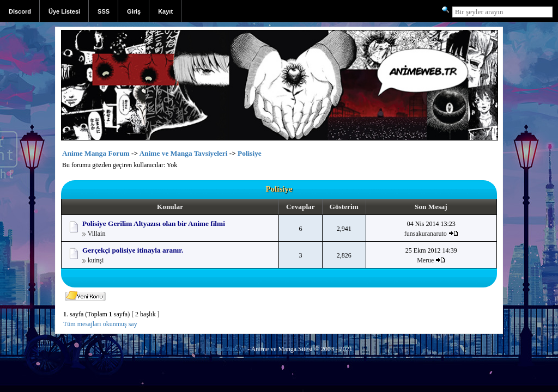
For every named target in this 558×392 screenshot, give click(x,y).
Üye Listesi (64, 11)
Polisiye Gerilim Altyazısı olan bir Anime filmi (154, 223)
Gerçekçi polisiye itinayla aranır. (133, 250)
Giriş (134, 11)
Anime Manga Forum (96, 153)
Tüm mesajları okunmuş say (100, 324)
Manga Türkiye (226, 349)
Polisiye (250, 153)
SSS (104, 11)
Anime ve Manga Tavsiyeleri (184, 153)
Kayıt (165, 11)
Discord (20, 11)
